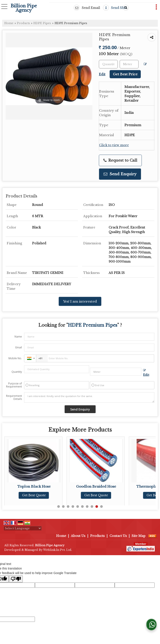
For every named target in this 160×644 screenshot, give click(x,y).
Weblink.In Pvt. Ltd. (58, 550)
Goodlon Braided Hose (98, 486)
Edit (146, 373)
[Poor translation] (16, 579)
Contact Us (118, 536)
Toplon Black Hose (36, 486)
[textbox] (129, 64)
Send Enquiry (120, 174)
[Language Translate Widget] (23, 528)
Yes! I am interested (80, 301)
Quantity (17, 372)
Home (9, 23)
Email (19, 347)
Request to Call (120, 160)
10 (101, 507)
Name (18, 337)
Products (23, 23)
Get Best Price (125, 74)
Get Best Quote (36, 495)
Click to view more (114, 145)
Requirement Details (14, 397)
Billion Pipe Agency (24, 8)
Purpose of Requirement (14, 385)
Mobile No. (15, 358)
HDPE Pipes (42, 23)
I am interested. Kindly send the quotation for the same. (89, 397)
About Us (78, 536)
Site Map (139, 536)
